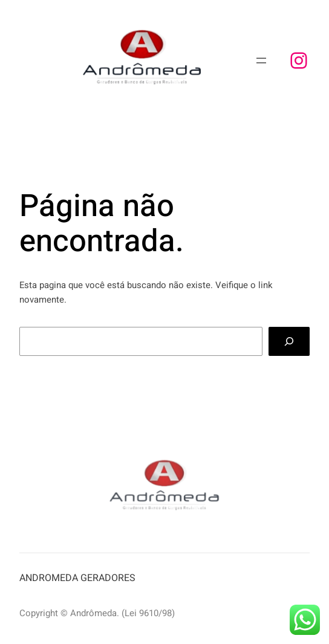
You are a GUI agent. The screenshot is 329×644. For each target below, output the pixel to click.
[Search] (289, 341)
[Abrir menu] (261, 61)
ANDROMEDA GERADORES (77, 578)
